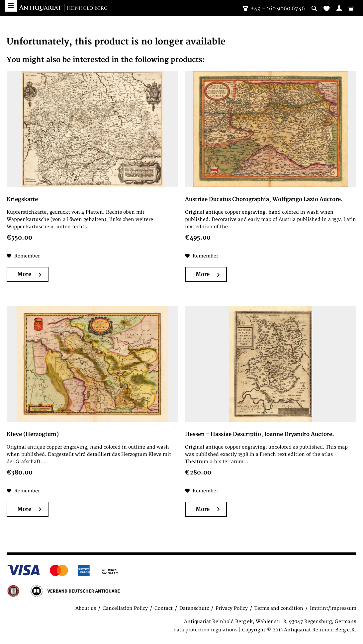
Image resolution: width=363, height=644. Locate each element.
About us (86, 608)
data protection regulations (206, 630)
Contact (164, 608)
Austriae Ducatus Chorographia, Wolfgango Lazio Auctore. (264, 199)
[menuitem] (339, 8)
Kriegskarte (22, 199)
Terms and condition (279, 608)
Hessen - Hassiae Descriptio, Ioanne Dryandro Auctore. (260, 434)
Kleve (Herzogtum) (33, 434)
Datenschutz (194, 608)
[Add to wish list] (23, 256)
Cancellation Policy (125, 608)
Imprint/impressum (333, 608)
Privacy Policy (232, 608)
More (29, 275)
